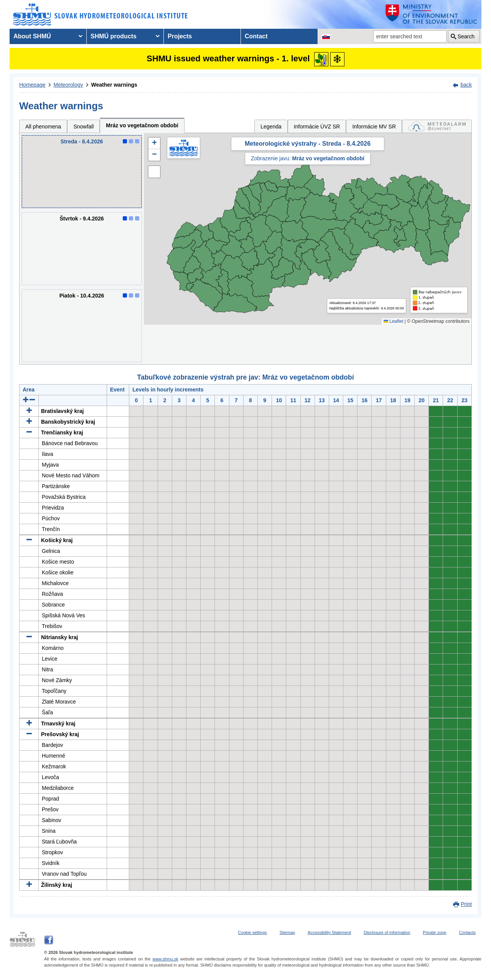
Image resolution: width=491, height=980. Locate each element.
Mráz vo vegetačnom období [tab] (142, 125)
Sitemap (287, 932)
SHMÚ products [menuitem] (114, 36)
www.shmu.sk (165, 959)
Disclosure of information (387, 932)
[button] (154, 143)
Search (466, 36)
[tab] (437, 126)
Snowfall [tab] (83, 127)
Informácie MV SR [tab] (374, 127)
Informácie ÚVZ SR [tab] (317, 127)
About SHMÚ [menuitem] (32, 36)
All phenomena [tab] (43, 127)
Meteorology (68, 85)
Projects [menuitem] (180, 36)
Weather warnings (114, 85)
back (466, 85)
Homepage (32, 85)
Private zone (434, 932)
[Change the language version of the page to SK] (326, 36)
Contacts (467, 932)
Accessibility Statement (329, 932)
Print (466, 904)
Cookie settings (252, 932)
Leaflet (393, 321)
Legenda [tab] (271, 127)
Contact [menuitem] (256, 36)
